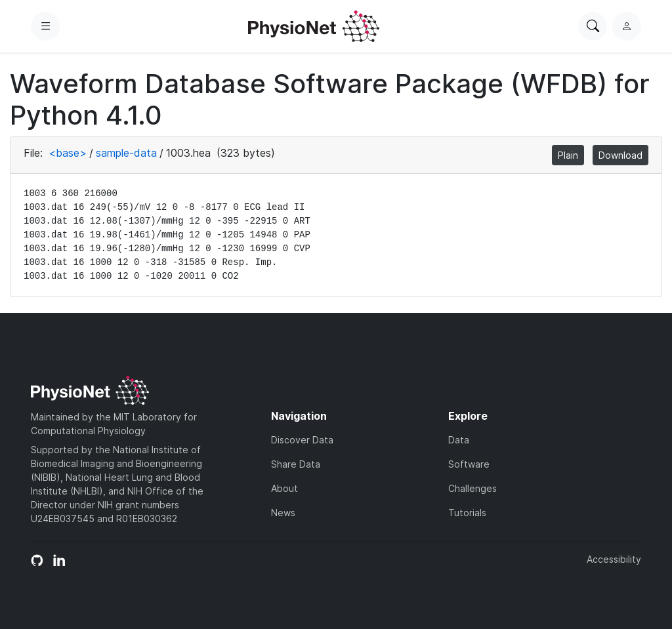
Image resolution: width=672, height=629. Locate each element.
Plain (568, 155)
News (283, 513)
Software (469, 464)
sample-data (126, 153)
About (284, 488)
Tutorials (467, 513)
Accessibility (614, 559)
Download (620, 155)
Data (459, 440)
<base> (68, 153)
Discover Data (302, 440)
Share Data (296, 464)
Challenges (472, 488)
